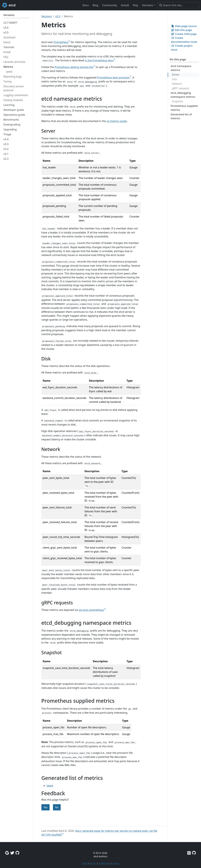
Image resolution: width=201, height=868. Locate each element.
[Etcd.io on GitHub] (194, 853)
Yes (46, 807)
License (115, 863)
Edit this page (181, 30)
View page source (184, 26)
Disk (174, 79)
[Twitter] (12, 853)
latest (50, 786)
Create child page (184, 34)
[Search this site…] (178, 5)
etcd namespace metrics (181, 68)
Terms (85, 863)
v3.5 (58, 16)
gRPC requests (181, 88)
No (57, 807)
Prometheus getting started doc (74, 67)
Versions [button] (147, 5)
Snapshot (178, 101)
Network (177, 84)
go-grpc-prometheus (91, 610)
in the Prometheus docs (99, 60)
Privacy (93, 863)
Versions (47, 16)
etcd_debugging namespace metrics (183, 95)
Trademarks (104, 863)
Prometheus (61, 42)
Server (176, 75)
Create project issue (182, 48)
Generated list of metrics (181, 116)
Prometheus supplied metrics (184, 108)
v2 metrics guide (117, 121)
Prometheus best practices (113, 77)
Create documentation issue (184, 40)
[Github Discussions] (17, 853)
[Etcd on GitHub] (189, 853)
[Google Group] (7, 853)
